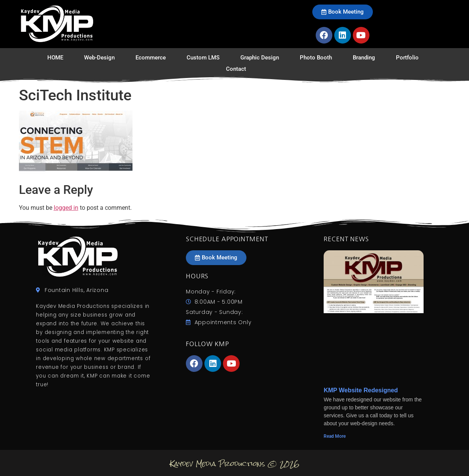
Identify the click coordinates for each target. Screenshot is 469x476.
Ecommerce (151, 58)
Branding (364, 58)
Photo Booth (316, 58)
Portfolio (407, 58)
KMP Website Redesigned (361, 390)
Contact (236, 69)
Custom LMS (203, 58)
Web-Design (99, 58)
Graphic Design (260, 58)
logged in (66, 208)
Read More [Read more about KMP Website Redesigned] (335, 436)
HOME (55, 58)
